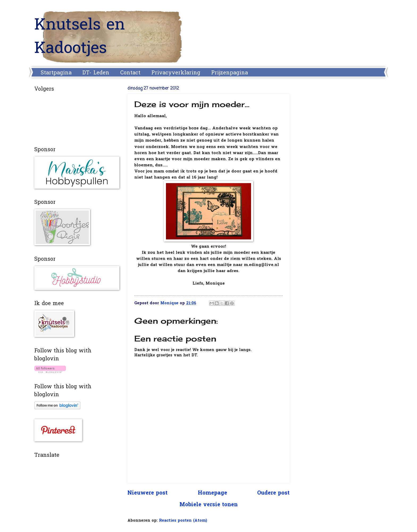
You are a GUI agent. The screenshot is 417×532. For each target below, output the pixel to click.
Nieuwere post (147, 493)
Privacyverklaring (176, 73)
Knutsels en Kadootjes (80, 37)
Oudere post (273, 493)
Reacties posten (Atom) (183, 521)
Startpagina (56, 73)
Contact (130, 73)
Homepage (212, 493)
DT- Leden (96, 73)
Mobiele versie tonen (209, 505)
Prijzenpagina (230, 73)
